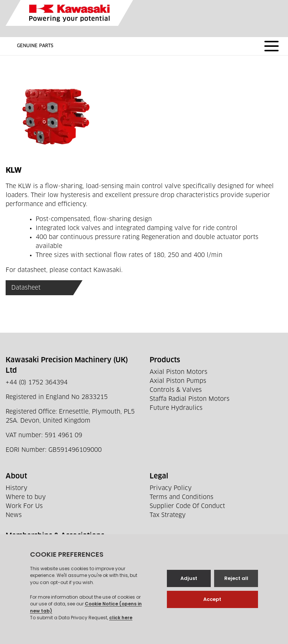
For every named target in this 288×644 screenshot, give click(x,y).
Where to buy (26, 497)
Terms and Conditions (181, 497)
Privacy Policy (171, 488)
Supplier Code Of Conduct (187, 506)
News (14, 515)
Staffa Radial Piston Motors (190, 399)
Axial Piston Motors (178, 372)
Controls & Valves (176, 390)
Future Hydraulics (176, 408)
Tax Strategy (168, 515)
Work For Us (24, 506)
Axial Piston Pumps (178, 381)
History (16, 488)
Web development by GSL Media (200, 629)
